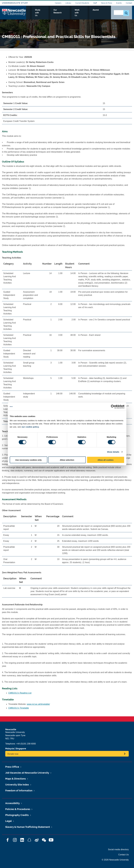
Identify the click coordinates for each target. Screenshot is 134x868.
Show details (113, 452)
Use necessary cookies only (28, 460)
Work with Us (88, 13)
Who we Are (35, 13)
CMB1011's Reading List (20, 693)
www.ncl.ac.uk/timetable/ (38, 704)
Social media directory (118, 849)
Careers (58, 3)
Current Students (82, 3)
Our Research (70, 13)
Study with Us (52, 13)
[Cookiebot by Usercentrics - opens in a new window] (113, 407)
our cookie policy (30, 427)
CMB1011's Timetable (19, 708)
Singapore (21, 749)
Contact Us (124, 855)
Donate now (13, 754)
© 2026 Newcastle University (115, 860)
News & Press (107, 3)
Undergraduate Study (15, 3)
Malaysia (10, 749)
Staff (95, 3)
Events (119, 3)
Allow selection (67, 460)
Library (68, 3)
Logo (14, 12)
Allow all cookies (106, 460)
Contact (129, 3)
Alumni (103, 13)
